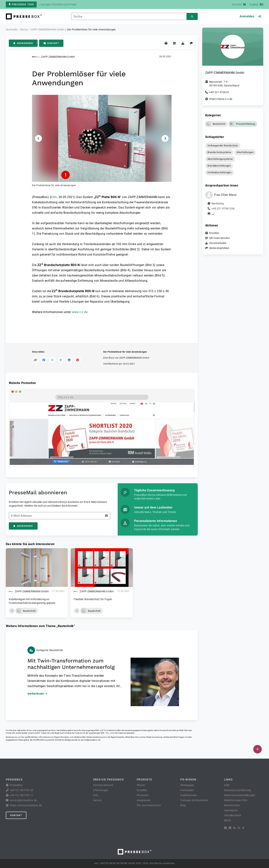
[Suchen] (192, 17)
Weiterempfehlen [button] (219, 248)
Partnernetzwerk (103, 785)
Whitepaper (187, 785)
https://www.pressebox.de (26, 805)
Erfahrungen (101, 790)
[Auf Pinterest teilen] (78, 360)
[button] (102, 141)
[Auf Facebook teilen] (44, 360)
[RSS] (234, 828)
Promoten (143, 795)
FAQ (96, 795)
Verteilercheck (233, 815)
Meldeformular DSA (236, 800)
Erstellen (142, 790)
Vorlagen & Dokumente (194, 800)
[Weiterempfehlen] (191, 43)
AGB (227, 785)
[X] (239, 828)
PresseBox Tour (21, 4)
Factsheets (187, 790)
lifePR (228, 820)
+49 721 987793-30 (22, 790)
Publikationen (189, 795)
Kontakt (51, 43)
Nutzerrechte (232, 805)
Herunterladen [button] (218, 243)
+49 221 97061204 (223, 209)
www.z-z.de (80, 312)
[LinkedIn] (230, 828)
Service (97, 800)
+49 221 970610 (219, 92)
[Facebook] (225, 828)
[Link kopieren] (35, 360)
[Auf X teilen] (52, 360)
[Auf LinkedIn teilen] (69, 360)
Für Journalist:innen (149, 805)
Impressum (231, 810)
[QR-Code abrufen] (174, 43)
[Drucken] (166, 43)
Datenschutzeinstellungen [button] (240, 795)
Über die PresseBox (108, 780)
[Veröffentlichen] (257, 749)
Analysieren (144, 800)
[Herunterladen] (183, 43)
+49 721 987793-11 (22, 795)
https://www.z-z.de (221, 99)
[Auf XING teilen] (61, 360)
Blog (183, 805)
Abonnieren (23, 43)
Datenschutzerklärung (237, 790)
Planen (141, 785)
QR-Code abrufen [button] (220, 238)
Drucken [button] (214, 233)
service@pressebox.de (91, 740)
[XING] (243, 828)
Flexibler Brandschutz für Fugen (93, 599)
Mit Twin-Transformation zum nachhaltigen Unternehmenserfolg (71, 664)
